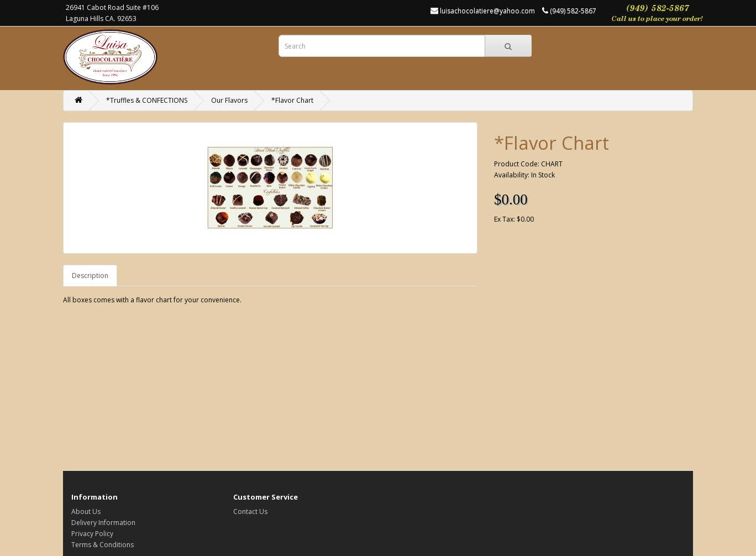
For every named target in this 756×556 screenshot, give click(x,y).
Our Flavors (229, 100)
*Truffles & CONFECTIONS (147, 100)
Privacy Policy (92, 534)
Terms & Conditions (103, 545)
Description (90, 276)
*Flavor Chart (292, 100)
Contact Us (250, 512)
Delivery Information (103, 523)
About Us (86, 512)
